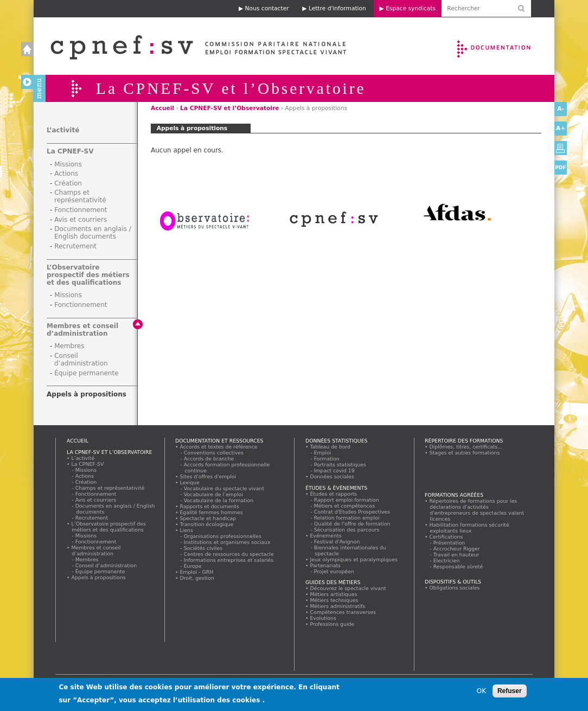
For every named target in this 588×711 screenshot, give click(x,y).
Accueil (187, 46)
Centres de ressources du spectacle (229, 554)
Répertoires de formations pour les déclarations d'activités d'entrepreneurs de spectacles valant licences (477, 510)
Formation (327, 459)
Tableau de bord (330, 447)
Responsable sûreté (458, 566)
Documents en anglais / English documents (93, 233)
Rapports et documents (209, 506)
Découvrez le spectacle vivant (348, 588)
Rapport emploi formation (347, 500)
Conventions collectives (214, 453)
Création (68, 183)
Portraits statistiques (340, 465)
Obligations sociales (455, 588)
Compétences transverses (343, 612)
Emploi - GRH (197, 572)
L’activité (63, 130)
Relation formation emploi (347, 518)
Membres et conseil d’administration (82, 330)
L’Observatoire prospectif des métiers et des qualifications (88, 275)
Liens (186, 530)
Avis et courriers (81, 220)
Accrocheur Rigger (457, 549)
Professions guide (332, 624)
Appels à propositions (87, 394)
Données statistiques (337, 441)
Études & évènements (336, 488)
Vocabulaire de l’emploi (213, 494)
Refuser (510, 691)
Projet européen (334, 571)
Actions (66, 174)
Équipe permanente (86, 373)
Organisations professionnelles (223, 536)
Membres (69, 346)
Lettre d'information (337, 8)
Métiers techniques (334, 600)
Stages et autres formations (465, 453)
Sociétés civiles (203, 548)
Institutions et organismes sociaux (227, 542)
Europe (193, 566)
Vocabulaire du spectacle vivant (224, 488)
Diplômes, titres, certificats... (466, 447)
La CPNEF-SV (70, 151)
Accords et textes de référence (219, 447)
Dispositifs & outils (453, 582)
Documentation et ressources (504, 46)
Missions (68, 164)
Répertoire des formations (464, 441)
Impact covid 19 (334, 470)
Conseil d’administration (81, 360)
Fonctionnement (81, 210)
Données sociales (332, 476)
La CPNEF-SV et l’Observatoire (229, 108)
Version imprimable (561, 148)
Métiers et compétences (345, 506)
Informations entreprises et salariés (229, 560)
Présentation (449, 543)
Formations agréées (454, 495)
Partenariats (325, 565)
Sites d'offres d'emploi (208, 476)
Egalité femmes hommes (211, 512)
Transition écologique (207, 524)
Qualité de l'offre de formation (352, 524)
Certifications (446, 537)
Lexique (190, 482)
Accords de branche (209, 459)
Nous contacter (267, 8)
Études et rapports (334, 494)
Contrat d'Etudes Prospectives (352, 512)
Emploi (323, 453)
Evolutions (323, 618)
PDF (561, 167)
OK (481, 691)
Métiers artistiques (334, 594)
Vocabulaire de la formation (219, 500)
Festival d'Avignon (337, 542)
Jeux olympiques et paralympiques (354, 559)
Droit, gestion (197, 578)
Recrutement (75, 246)
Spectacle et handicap (208, 518)
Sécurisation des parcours (347, 530)
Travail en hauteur (456, 555)
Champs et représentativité (80, 196)
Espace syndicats (411, 8)
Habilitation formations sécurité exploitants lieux (469, 528)
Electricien (447, 561)
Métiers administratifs (338, 606)
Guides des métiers (333, 582)
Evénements (326, 536)
